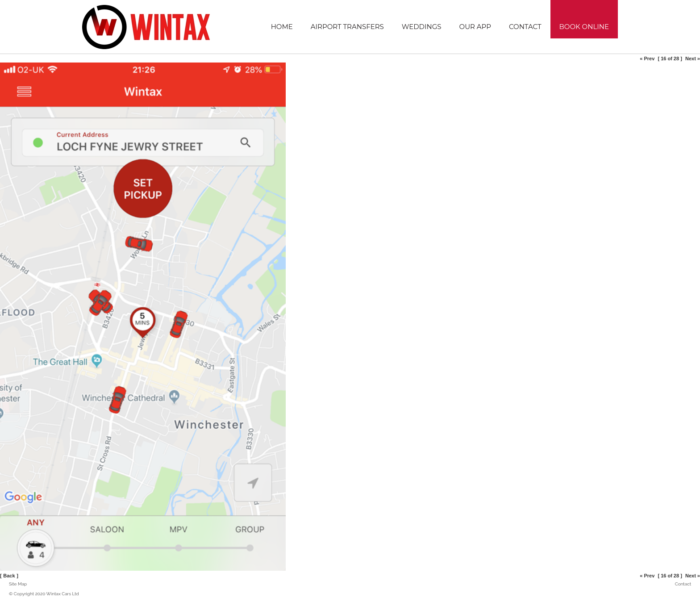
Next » (693, 59)
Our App (475, 27)
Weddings (422, 27)
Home (282, 27)
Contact (525, 27)
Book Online (584, 27)
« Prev (647, 59)
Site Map (18, 584)
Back (9, 576)
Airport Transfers (347, 27)
